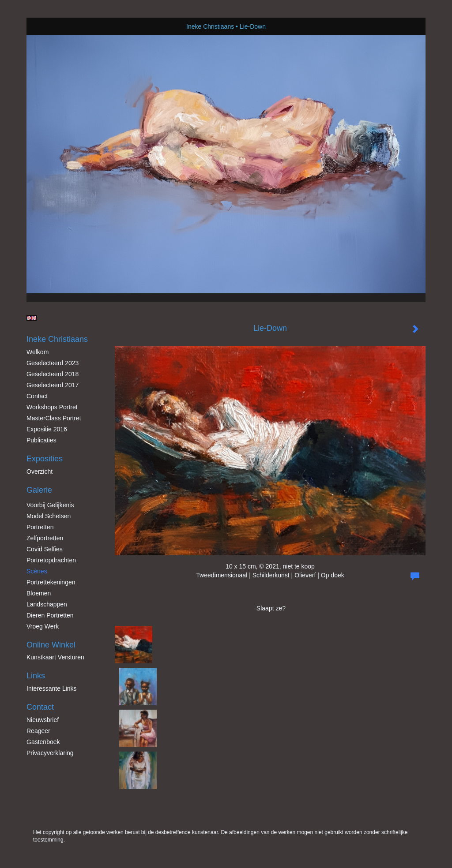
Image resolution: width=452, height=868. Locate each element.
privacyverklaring (50, 753)
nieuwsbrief (43, 720)
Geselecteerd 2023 (53, 363)
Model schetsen (49, 516)
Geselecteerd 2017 (53, 385)
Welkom (38, 352)
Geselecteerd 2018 (53, 374)
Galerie (39, 490)
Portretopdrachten (51, 560)
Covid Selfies (45, 549)
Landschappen (47, 604)
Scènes (37, 571)
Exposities (45, 459)
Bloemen (39, 593)
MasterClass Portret (54, 418)
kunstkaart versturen (55, 657)
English (32, 318)
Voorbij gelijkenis (50, 505)
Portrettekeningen (51, 582)
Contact (37, 396)
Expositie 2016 (47, 429)
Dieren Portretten (50, 615)
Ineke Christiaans (210, 26)
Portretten (40, 527)
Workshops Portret (52, 407)
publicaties (41, 440)
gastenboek (43, 742)
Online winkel (51, 645)
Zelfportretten (45, 538)
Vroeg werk (43, 626)
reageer (38, 731)
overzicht (40, 471)
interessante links (52, 688)
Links (36, 676)
